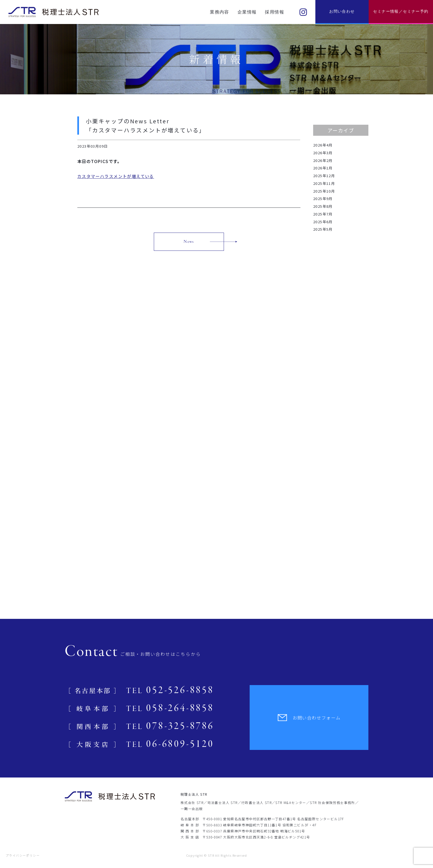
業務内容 (220, 12)
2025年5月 (323, 229)
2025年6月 (323, 222)
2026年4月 (323, 145)
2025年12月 (324, 176)
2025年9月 (323, 199)
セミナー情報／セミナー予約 (401, 11)
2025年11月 (324, 183)
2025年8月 (323, 206)
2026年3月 (323, 153)
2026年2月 (323, 160)
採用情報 (274, 12)
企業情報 (247, 12)
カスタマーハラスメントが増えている (116, 176)
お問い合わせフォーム (309, 718)
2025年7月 (323, 214)
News (189, 242)
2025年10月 (324, 191)
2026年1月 (323, 168)
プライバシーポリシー (23, 855)
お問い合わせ (342, 11)
